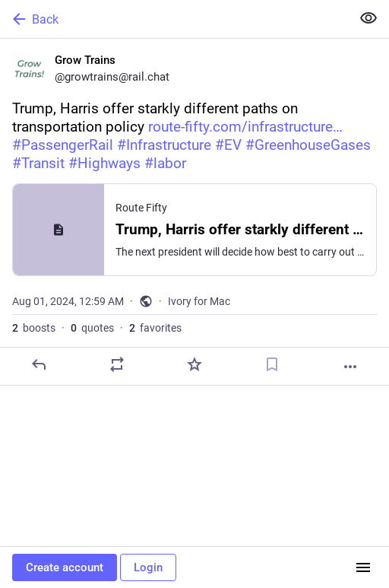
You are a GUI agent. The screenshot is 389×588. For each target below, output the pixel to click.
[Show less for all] (368, 18)
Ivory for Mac (199, 301)
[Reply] (39, 364)
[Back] (174, 19)
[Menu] (363, 567)
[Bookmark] (272, 364)
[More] (350, 367)
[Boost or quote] (117, 364)
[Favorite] (194, 364)
